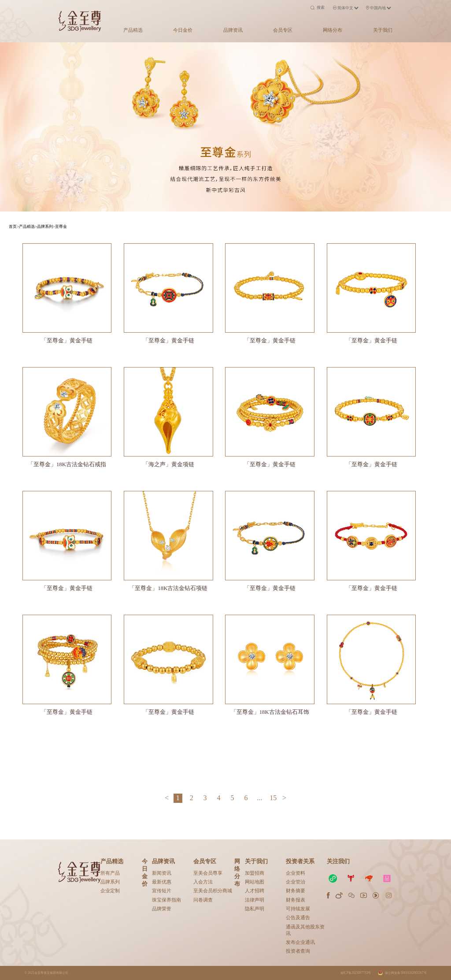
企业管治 (296, 882)
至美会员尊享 (208, 873)
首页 (13, 226)
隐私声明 (255, 909)
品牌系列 (110, 882)
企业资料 (296, 873)
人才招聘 (255, 891)
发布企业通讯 (300, 942)
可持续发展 (298, 909)
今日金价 (183, 30)
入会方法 (203, 882)
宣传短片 (162, 891)
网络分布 (333, 30)
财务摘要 (296, 891)
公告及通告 (298, 917)
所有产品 (110, 873)
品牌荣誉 (162, 909)
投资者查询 (298, 951)
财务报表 (296, 900)
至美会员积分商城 (213, 891)
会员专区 (283, 30)
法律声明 (255, 900)
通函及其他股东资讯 (305, 930)
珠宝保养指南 (166, 900)
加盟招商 (255, 873)
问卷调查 (203, 900)
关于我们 (383, 30)
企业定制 (110, 891)
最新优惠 (162, 882)
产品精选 (133, 30)
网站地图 (255, 882)
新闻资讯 (162, 873)
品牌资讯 (233, 30)
